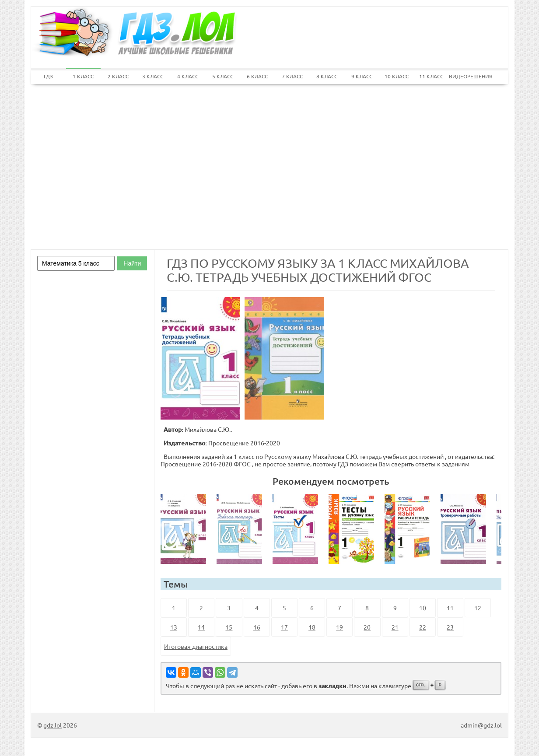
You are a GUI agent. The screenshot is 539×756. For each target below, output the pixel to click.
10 (423, 608)
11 (450, 608)
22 (423, 627)
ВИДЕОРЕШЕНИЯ (466, 76)
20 (367, 627)
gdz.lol (52, 725)
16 (257, 627)
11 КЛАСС (431, 76)
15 (229, 627)
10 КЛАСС (397, 76)
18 (312, 627)
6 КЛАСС (257, 76)
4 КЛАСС (188, 76)
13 (174, 627)
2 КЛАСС (118, 76)
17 (284, 627)
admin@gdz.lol (481, 725)
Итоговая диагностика (196, 646)
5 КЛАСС (223, 76)
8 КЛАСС (327, 76)
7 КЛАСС (292, 76)
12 (478, 608)
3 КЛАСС (153, 76)
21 (395, 627)
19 (339, 627)
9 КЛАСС (362, 76)
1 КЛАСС (83, 76)
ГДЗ (48, 76)
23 (450, 627)
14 (201, 627)
